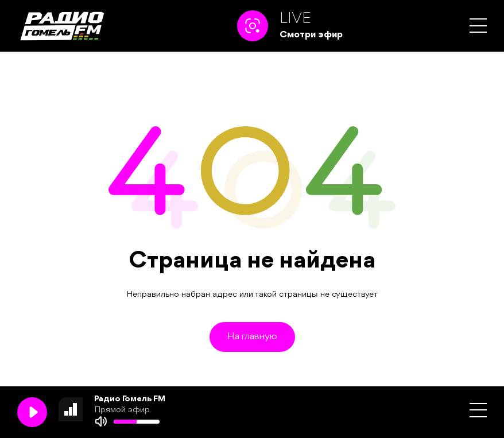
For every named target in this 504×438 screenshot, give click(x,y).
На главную (252, 337)
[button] (478, 26)
